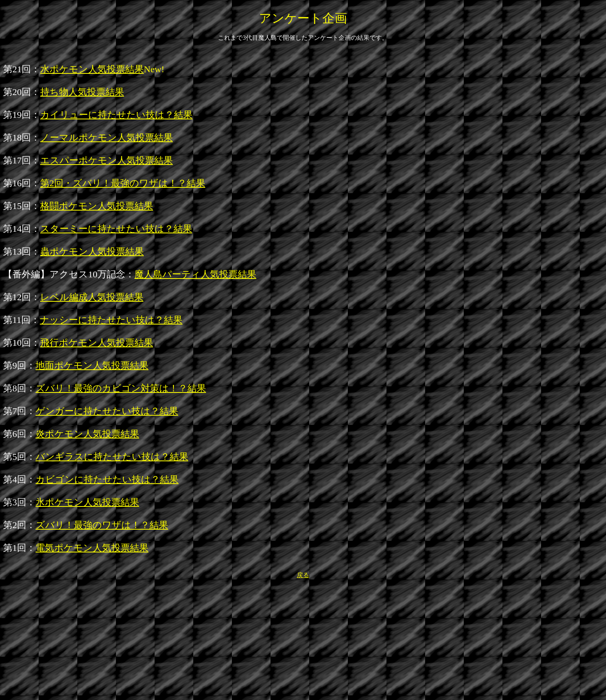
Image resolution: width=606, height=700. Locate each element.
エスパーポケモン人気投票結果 (106, 160)
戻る (303, 575)
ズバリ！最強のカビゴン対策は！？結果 (121, 388)
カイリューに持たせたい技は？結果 (116, 115)
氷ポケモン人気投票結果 (87, 502)
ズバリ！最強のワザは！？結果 (102, 525)
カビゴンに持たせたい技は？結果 (107, 479)
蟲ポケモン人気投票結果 (92, 251)
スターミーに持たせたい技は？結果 (116, 229)
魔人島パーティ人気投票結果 (195, 274)
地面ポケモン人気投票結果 (92, 365)
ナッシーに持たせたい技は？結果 (111, 320)
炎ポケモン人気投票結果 (87, 434)
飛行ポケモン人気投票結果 (97, 343)
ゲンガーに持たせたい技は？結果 (107, 411)
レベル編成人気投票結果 (92, 297)
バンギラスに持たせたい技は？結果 (112, 457)
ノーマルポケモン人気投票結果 (106, 138)
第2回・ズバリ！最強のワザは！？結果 (123, 183)
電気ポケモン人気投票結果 (92, 548)
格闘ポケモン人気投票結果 (97, 206)
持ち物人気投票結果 (82, 92)
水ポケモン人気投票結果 (92, 69)
